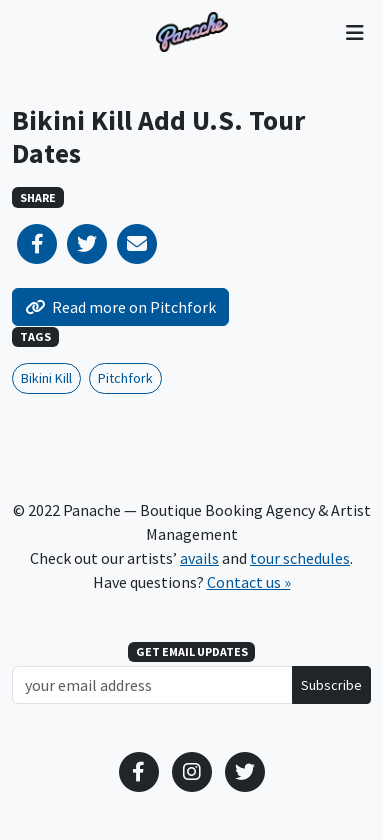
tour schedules (300, 558)
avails (199, 558)
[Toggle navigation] (354, 32)
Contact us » (249, 582)
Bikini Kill (46, 378)
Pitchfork (125, 378)
